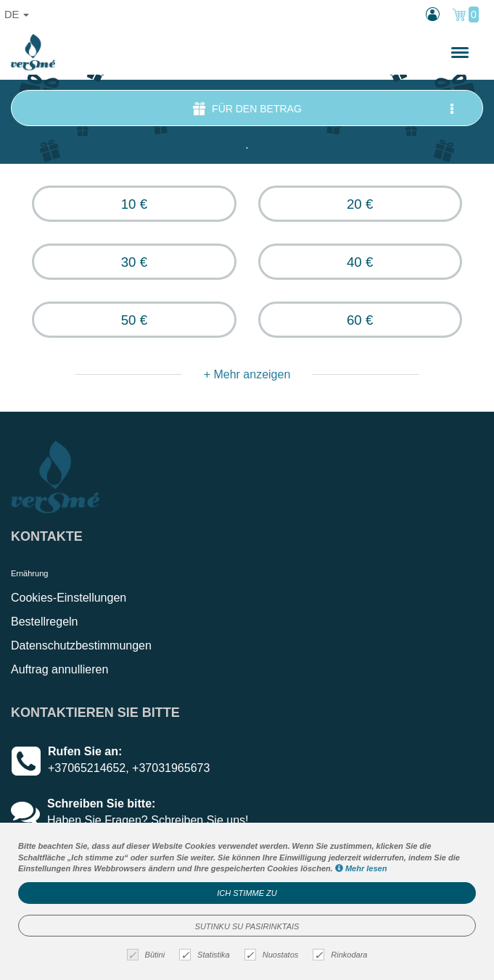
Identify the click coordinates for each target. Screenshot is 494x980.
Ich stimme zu (247, 893)
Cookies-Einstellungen (69, 598)
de (17, 14)
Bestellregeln (45, 622)
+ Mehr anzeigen (247, 374)
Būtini (148, 955)
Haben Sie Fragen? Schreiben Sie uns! (148, 820)
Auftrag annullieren (59, 669)
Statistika (206, 955)
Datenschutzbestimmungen (81, 645)
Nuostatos (273, 955)
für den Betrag (325, 108)
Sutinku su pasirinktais (247, 926)
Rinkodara (342, 955)
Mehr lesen (361, 868)
